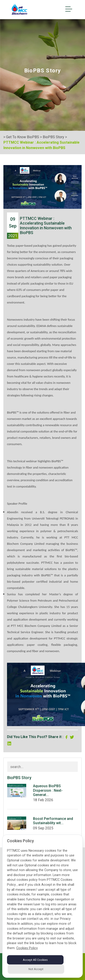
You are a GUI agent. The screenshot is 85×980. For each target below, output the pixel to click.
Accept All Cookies (35, 960)
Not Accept (36, 969)
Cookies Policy (27, 948)
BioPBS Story (53, 137)
